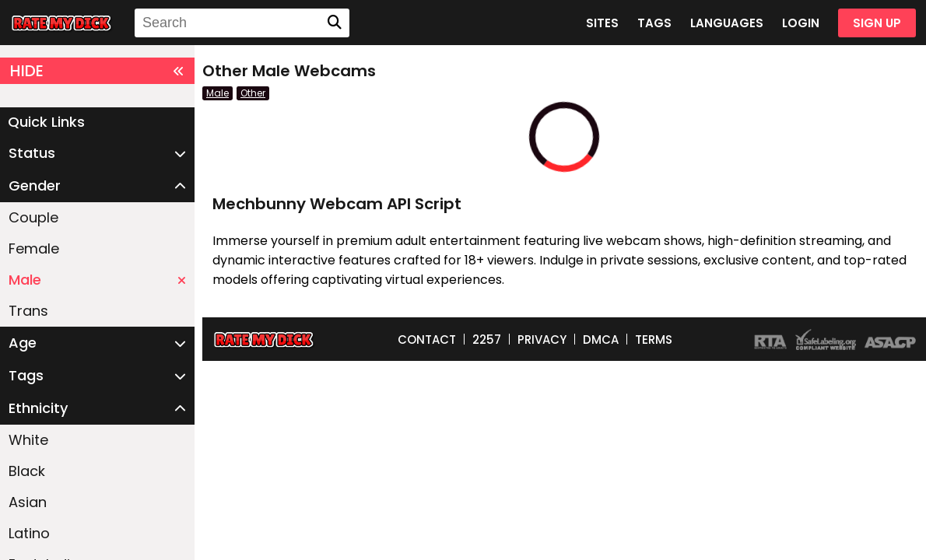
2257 (487, 339)
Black (27, 471)
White (28, 440)
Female (34, 248)
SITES (602, 23)
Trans (28, 311)
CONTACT (427, 339)
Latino (29, 533)
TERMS (654, 339)
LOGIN (801, 23)
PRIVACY (542, 339)
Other (253, 93)
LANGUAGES (727, 23)
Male (97, 280)
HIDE (97, 71)
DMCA (601, 339)
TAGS (654, 23)
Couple (33, 217)
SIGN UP (877, 23)
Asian (28, 502)
